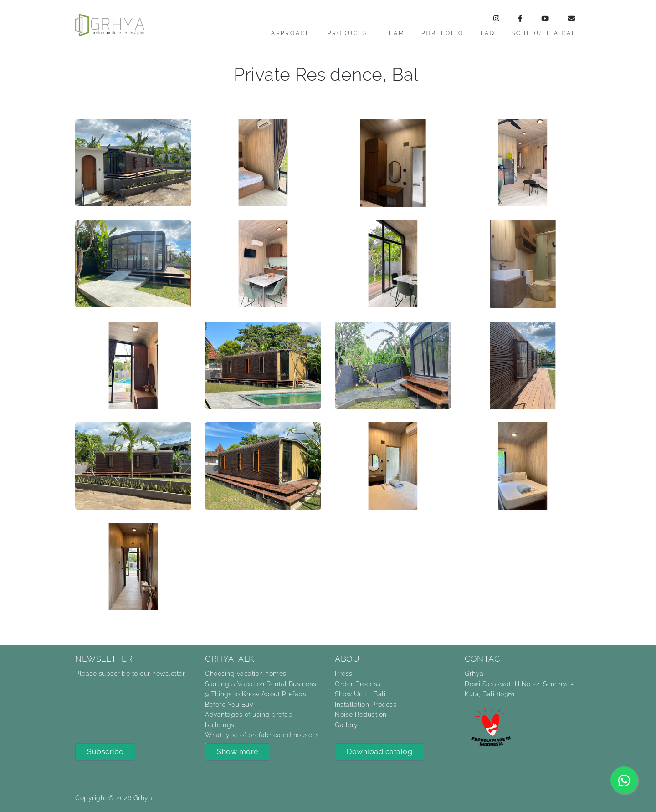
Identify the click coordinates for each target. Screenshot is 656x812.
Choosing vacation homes (246, 674)
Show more (238, 752)
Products (348, 33)
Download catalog (379, 752)
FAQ (488, 33)
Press (344, 674)
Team (395, 33)
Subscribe (105, 752)
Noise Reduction (361, 715)
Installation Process (366, 705)
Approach (291, 33)
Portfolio (443, 33)
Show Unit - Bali (360, 694)
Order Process (358, 684)
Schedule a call (546, 33)
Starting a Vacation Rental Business (261, 684)
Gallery (346, 725)
